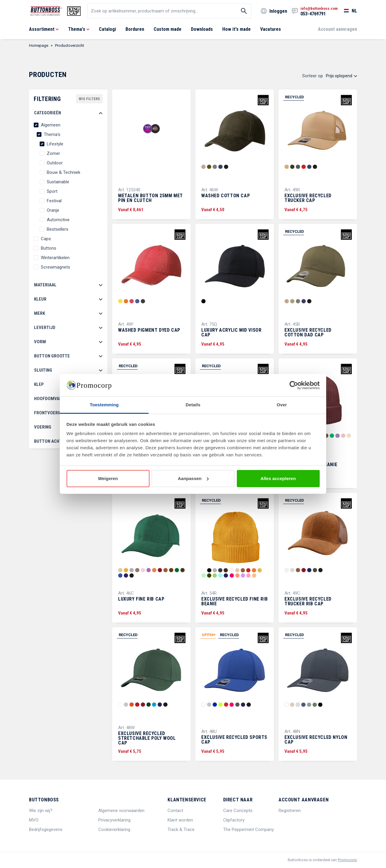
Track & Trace (181, 830)
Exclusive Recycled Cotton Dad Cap (308, 332)
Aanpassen (193, 478)
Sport (52, 191)
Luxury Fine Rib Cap (141, 599)
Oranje (53, 210)
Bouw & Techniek (63, 172)
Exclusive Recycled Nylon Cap (316, 740)
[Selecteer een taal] (347, 11)
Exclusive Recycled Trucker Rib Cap (308, 601)
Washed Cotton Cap (226, 196)
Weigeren (108, 478)
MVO (34, 820)
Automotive (58, 220)
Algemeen (51, 125)
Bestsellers (58, 229)
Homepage (39, 45)
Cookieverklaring (114, 830)
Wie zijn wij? (41, 811)
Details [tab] (193, 405)
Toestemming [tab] (104, 405)
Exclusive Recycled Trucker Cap (308, 198)
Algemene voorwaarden (121, 811)
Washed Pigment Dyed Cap (149, 330)
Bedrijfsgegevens (46, 830)
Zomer (53, 153)
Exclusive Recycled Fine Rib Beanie (234, 601)
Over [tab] (282, 405)
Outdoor (55, 163)
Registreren (290, 811)
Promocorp (347, 860)
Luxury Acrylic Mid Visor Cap (231, 332)
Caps (46, 239)
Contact (175, 811)
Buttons (49, 248)
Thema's (52, 134)
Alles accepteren (278, 478)
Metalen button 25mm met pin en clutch (151, 198)
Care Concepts (238, 811)
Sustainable (58, 182)
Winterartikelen (55, 258)
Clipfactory (234, 820)
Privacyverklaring (114, 820)
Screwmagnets (56, 267)
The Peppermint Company (249, 830)
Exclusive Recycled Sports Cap (234, 740)
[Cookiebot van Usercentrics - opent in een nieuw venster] (294, 385)
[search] (169, 11)
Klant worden (180, 820)
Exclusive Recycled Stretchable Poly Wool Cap (147, 738)
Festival (54, 201)
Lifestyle (55, 144)
